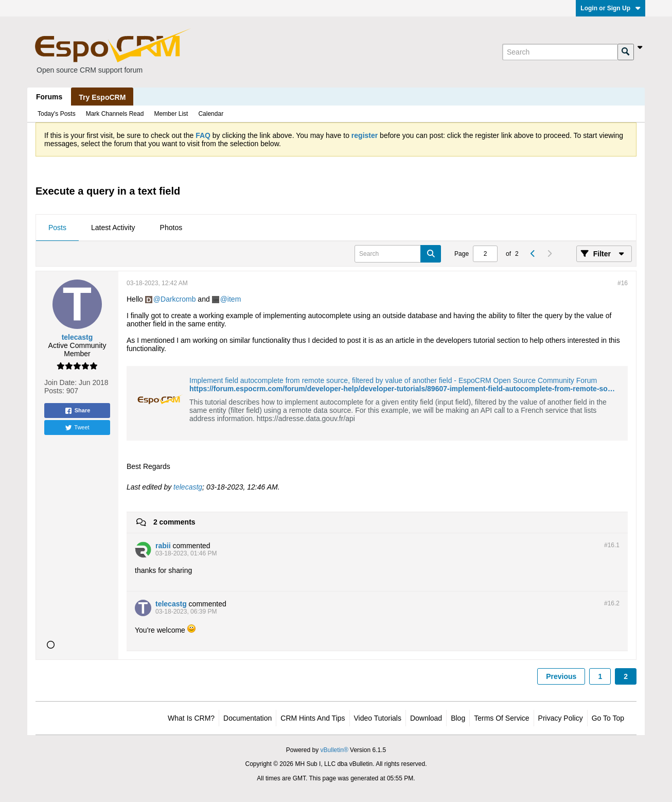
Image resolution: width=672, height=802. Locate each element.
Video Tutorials (378, 718)
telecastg (188, 487)
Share (77, 411)
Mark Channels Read (115, 114)
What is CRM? (191, 718)
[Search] (560, 52)
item (234, 299)
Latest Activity (113, 228)
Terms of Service (501, 718)
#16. (612, 545)
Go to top (608, 718)
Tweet (77, 428)
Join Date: (60, 382)
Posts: (54, 391)
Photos (171, 228)
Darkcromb (178, 299)
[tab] (57, 228)
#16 (623, 283)
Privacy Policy (561, 718)
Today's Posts (57, 114)
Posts (57, 228)
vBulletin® (334, 750)
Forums (49, 97)
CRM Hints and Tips (313, 718)
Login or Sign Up (611, 8)
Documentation (247, 718)
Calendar (211, 114)
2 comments (174, 522)
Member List (171, 114)
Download (426, 718)
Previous (561, 676)
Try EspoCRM (102, 97)
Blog (458, 718)
